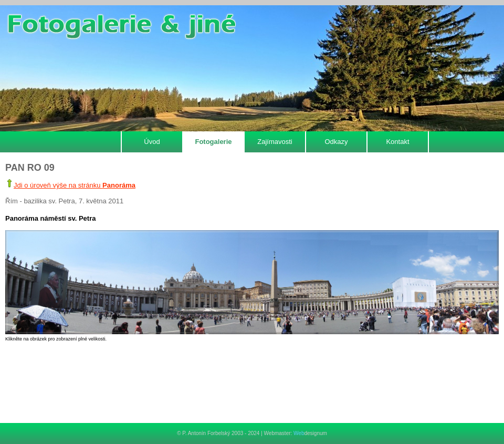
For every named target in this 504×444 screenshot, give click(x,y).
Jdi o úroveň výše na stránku (75, 185)
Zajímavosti (275, 142)
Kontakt (397, 142)
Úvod (152, 142)
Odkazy (336, 142)
